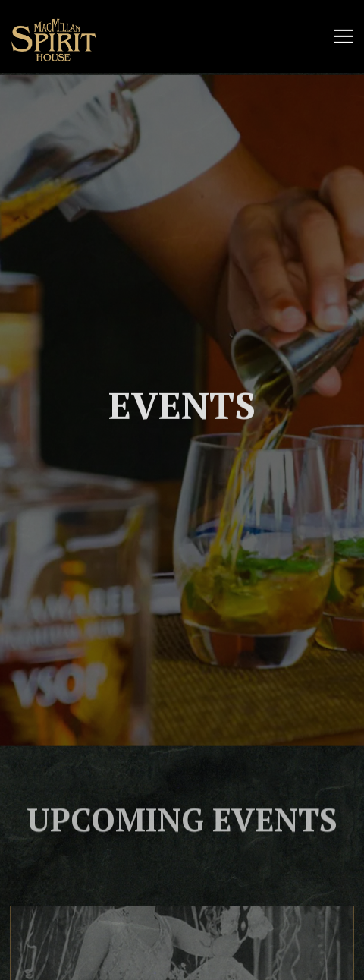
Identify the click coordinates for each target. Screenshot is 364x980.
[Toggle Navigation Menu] (344, 36)
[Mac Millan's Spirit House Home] (63, 36)
